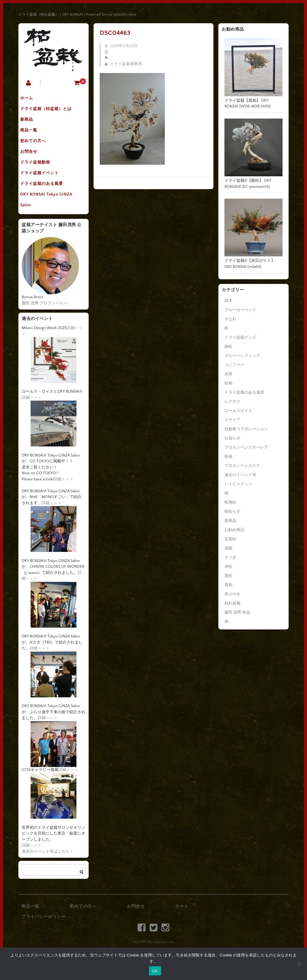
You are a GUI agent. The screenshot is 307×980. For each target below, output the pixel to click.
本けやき (232, 594)
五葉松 (230, 539)
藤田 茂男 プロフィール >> (44, 326)
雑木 (228, 301)
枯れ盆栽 (232, 603)
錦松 (228, 347)
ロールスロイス (238, 411)
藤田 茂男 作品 (237, 612)
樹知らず (232, 512)
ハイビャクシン (238, 484)
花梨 (228, 548)
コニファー (234, 365)
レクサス (232, 402)
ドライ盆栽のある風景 (46, 202)
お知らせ (232, 438)
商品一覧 (33, 138)
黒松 (228, 576)
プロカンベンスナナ (242, 466)
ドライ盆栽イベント (44, 189)
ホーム (31, 99)
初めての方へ (38, 151)
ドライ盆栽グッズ (240, 337)
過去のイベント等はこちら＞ (48, 874)
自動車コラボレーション (246, 429)
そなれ (230, 319)
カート (182, 929)
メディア (232, 420)
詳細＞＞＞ (32, 420)
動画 (228, 457)
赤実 (228, 374)
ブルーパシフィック (242, 356)
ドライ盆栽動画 (40, 176)
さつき (230, 557)
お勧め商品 (234, 530)
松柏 (228, 383)
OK (155, 971)
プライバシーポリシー (44, 939)
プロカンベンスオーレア (246, 447)
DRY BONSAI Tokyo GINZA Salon (51, 221)
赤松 (228, 567)
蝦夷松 (230, 502)
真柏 (228, 585)
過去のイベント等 (240, 475)
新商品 (31, 125)
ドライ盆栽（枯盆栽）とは (50, 112)
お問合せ (33, 163)
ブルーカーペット (240, 310)
